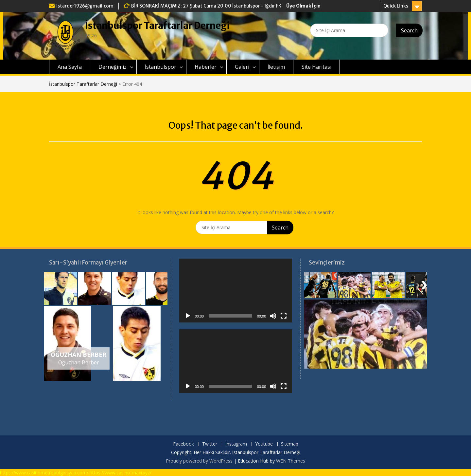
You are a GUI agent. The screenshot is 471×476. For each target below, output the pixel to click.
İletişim (276, 67)
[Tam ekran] (284, 316)
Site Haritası (316, 67)
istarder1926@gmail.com (85, 6)
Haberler (206, 67)
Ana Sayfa (70, 67)
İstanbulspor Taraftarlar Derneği (157, 26)
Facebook (183, 444)
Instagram (236, 444)
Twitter (210, 444)
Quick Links (396, 6)
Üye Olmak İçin (303, 6)
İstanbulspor (161, 67)
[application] (236, 290)
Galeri (242, 67)
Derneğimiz (113, 67)
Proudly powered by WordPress (199, 461)
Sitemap (290, 444)
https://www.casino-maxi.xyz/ (121, 473)
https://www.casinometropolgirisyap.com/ (44, 473)
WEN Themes (291, 461)
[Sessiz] (273, 316)
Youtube (264, 444)
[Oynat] (188, 316)
